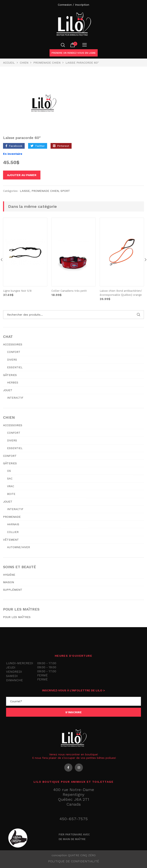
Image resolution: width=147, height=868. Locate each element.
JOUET (8, 390)
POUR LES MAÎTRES (17, 617)
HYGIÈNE (9, 575)
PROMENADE (12, 517)
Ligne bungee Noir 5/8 (17, 291)
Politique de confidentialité (74, 861)
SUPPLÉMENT (13, 590)
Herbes (13, 383)
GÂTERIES (10, 375)
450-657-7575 (74, 819)
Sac (10, 479)
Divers (12, 360)
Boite (11, 494)
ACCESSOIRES (13, 344)
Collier (13, 532)
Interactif (15, 398)
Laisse (25, 191)
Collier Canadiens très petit (69, 291)
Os (9, 471)
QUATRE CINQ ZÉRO (82, 855)
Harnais (13, 524)
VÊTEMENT (11, 540)
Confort (14, 352)
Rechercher (138, 315)
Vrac (11, 486)
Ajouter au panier (22, 175)
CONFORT (10, 456)
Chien (24, 63)
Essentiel (15, 367)
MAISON (8, 582)
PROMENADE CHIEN (47, 63)
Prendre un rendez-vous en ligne (74, 53)
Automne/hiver (19, 547)
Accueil (9, 63)
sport (65, 191)
